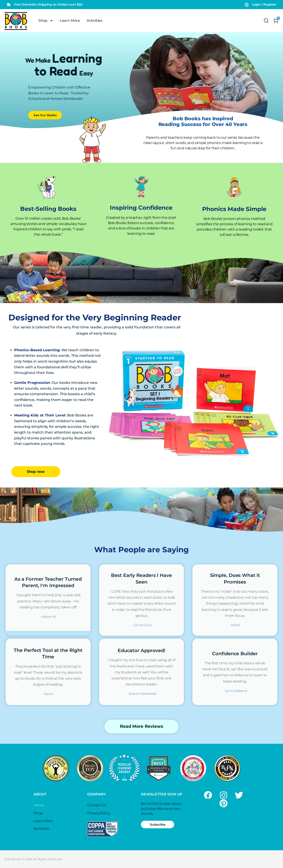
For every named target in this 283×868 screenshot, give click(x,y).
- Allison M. (48, 617)
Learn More (70, 21)
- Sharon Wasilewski (141, 694)
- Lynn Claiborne (235, 691)
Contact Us (97, 805)
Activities (95, 21)
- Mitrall (235, 625)
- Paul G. (48, 694)
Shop (46, 21)
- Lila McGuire (142, 625)
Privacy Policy (99, 813)
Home (39, 805)
